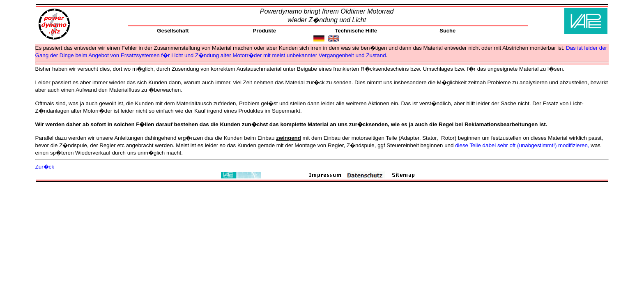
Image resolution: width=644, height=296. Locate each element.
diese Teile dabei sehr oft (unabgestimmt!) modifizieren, (522, 145)
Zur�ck (45, 167)
